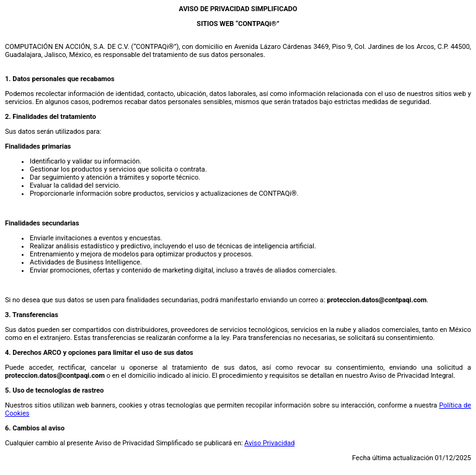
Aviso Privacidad (269, 443)
